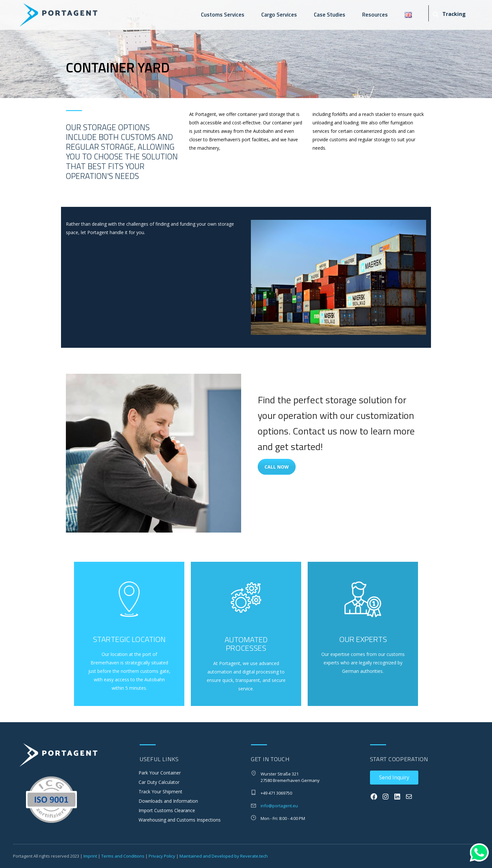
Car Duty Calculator (159, 782)
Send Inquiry (394, 777)
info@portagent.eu (279, 806)
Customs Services (223, 15)
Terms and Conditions (123, 856)
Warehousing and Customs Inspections (180, 820)
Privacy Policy (162, 856)
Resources (375, 15)
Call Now (277, 467)
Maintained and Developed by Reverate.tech (224, 856)
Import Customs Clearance (167, 810)
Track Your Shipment (160, 792)
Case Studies (330, 15)
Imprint (90, 856)
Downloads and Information (168, 801)
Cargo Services (279, 15)
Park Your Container (160, 773)
